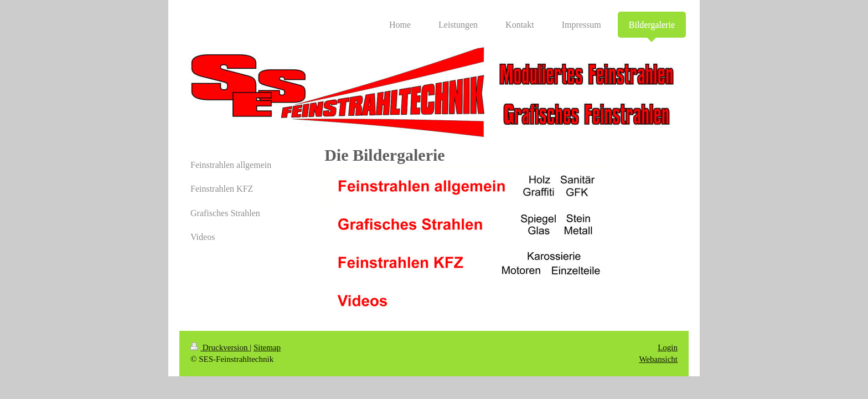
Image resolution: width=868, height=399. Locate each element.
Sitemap (267, 347)
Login (668, 347)
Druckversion (220, 347)
